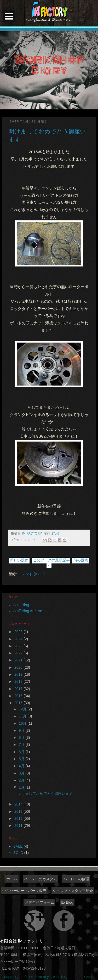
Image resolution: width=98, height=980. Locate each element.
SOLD (18, 853)
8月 (22, 737)
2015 (19, 703)
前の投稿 (81, 560)
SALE (18, 846)
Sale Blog (21, 605)
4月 (22, 766)
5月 (22, 759)
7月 (22, 745)
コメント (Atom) (31, 574)
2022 (19, 653)
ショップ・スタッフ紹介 (73, 891)
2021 (19, 660)
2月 (22, 780)
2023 (19, 646)
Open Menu (9, 16)
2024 (19, 639)
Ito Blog (67, 902)
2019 (19, 674)
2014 (19, 804)
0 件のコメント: (23, 540)
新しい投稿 (19, 560)
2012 (19, 818)
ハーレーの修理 (76, 879)
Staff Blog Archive (28, 611)
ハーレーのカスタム (41, 879)
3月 (22, 773)
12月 (23, 709)
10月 (23, 723)
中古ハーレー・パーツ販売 (24, 891)
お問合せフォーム (39, 902)
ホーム (12, 879)
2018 (19, 681)
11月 (23, 716)
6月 (22, 752)
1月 (22, 787)
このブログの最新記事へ (51, 563)
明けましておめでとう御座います (45, 793)
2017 (19, 689)
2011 (19, 826)
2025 (19, 632)
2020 (19, 667)
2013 (19, 811)
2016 (19, 696)
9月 (22, 730)
